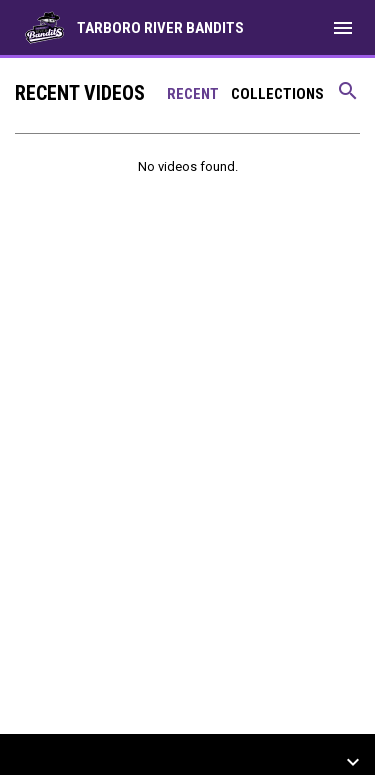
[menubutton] (343, 28)
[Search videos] (348, 98)
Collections (277, 94)
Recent (193, 94)
